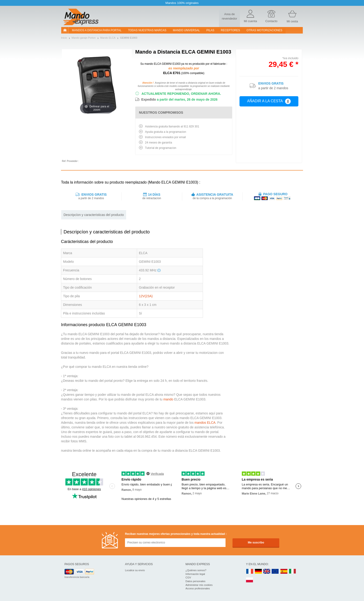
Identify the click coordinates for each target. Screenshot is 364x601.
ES (284, 572)
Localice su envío (135, 570)
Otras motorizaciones (264, 30)
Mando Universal (186, 30)
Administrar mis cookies (199, 585)
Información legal (195, 574)
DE (258, 572)
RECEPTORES (230, 30)
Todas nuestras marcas (147, 30)
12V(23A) (146, 296)
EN (275, 572)
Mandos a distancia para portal (97, 30)
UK (267, 572)
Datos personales (195, 581)
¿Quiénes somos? (196, 570)
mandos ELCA (205, 423)
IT (293, 572)
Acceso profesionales (198, 588)
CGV (188, 577)
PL (250, 580)
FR (250, 572)
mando (168, 399)
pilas (210, 30)
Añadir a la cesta (269, 101)
